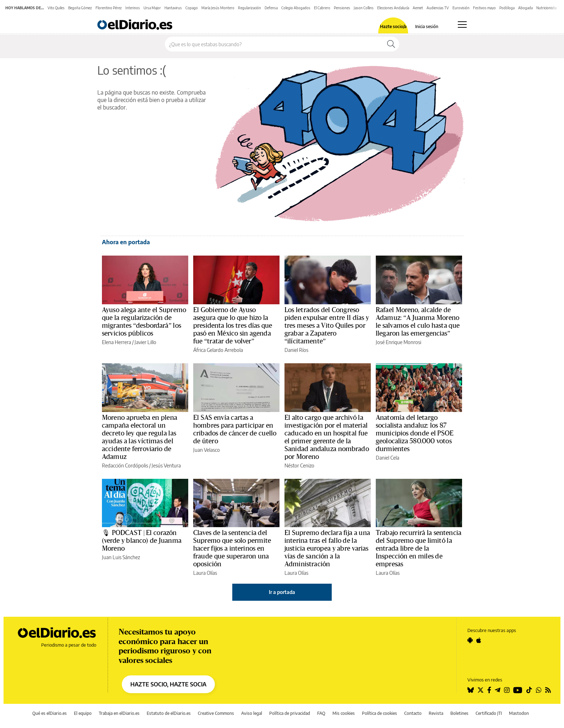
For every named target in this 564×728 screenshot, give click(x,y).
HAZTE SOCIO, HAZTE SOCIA (168, 684)
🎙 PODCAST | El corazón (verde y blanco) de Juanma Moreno (142, 541)
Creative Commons (216, 713)
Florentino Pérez (109, 8)
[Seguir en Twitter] (481, 690)
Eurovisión (461, 8)
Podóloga (507, 8)
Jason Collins (364, 8)
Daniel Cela (387, 458)
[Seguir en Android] (470, 640)
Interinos (133, 8)
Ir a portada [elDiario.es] (282, 592)
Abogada (525, 8)
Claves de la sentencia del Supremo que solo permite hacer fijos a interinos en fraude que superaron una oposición (232, 548)
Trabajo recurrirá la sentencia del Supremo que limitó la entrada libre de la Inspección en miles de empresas (419, 548)
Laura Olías (205, 573)
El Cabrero (322, 8)
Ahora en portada (126, 242)
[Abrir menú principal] (462, 25)
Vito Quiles (56, 8)
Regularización (250, 8)
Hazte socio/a (393, 27)
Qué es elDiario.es (50, 713)
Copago (192, 8)
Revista (436, 713)
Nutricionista (546, 8)
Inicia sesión (427, 27)
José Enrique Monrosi (398, 342)
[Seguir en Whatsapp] (539, 690)
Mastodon (519, 713)
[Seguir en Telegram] (498, 690)
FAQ (321, 713)
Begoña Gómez (80, 8)
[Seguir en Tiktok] (529, 690)
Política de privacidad (290, 713)
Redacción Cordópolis (125, 465)
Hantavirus (173, 8)
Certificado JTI (489, 713)
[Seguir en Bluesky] (471, 690)
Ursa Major (152, 8)
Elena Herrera (116, 342)
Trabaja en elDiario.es (119, 713)
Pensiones (342, 8)
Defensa (271, 8)
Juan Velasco (207, 450)
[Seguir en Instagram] (507, 690)
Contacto (413, 713)
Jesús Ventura (166, 465)
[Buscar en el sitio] (274, 44)
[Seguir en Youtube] (518, 690)
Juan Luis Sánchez (121, 557)
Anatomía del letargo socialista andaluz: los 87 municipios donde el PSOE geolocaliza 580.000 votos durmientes (415, 433)
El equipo (83, 713)
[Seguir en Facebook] (489, 690)
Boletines (459, 713)
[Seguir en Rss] (548, 690)
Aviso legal (252, 713)
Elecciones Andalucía (393, 8)
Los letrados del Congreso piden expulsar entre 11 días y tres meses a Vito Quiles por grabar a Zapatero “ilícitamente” (327, 326)
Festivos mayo (484, 8)
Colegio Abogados (296, 8)
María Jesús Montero (218, 8)
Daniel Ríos (296, 350)
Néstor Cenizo (299, 465)
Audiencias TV (438, 8)
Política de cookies (379, 713)
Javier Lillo (145, 342)
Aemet (418, 8)
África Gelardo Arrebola (218, 350)
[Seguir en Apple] (479, 640)
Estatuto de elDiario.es (169, 713)
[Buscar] (391, 44)
